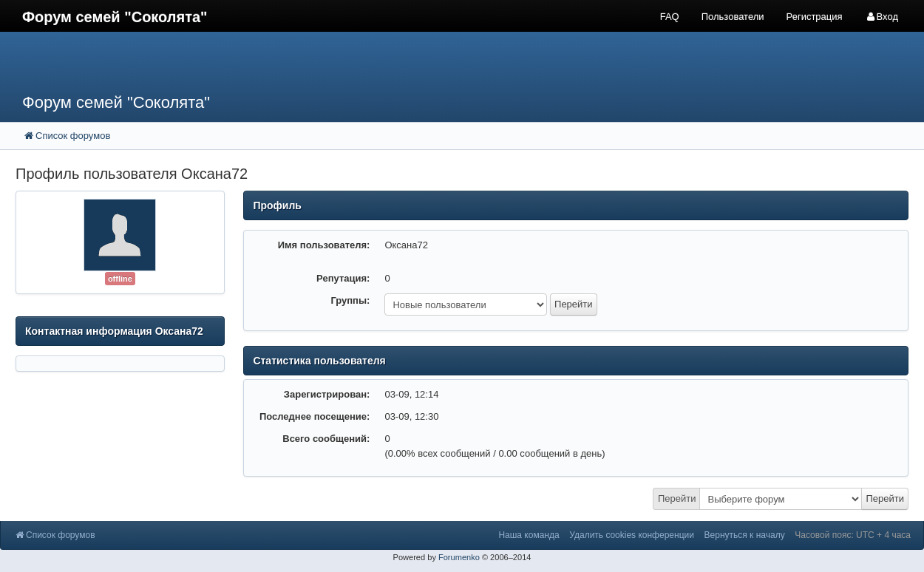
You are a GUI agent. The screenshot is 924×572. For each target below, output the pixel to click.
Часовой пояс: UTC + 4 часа (853, 535)
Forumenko (459, 557)
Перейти (677, 498)
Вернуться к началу (745, 535)
